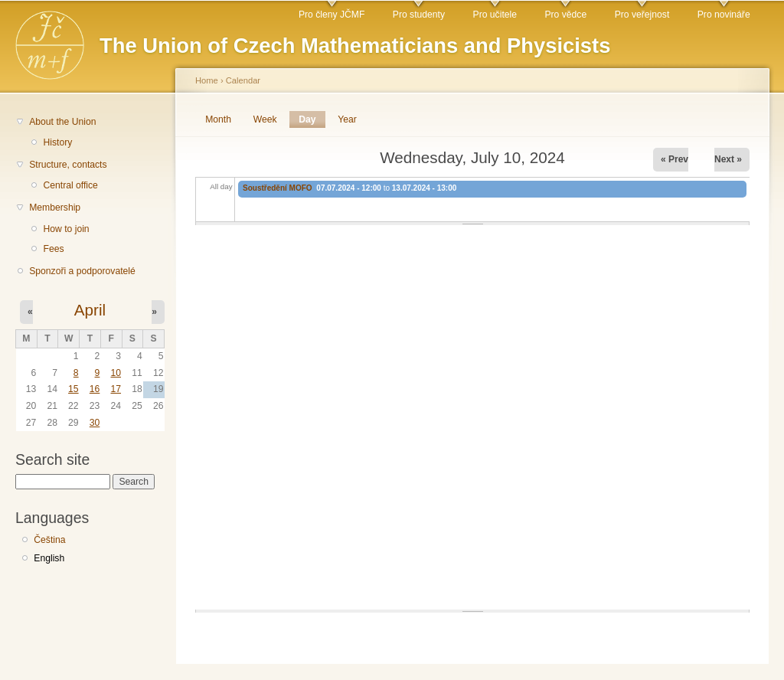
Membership (55, 208)
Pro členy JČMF (332, 15)
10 (116, 373)
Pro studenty (419, 15)
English (49, 558)
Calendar (243, 80)
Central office (70, 185)
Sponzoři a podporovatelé (82, 271)
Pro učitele (495, 15)
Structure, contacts (68, 165)
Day (312, 119)
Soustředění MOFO (278, 188)
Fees (53, 249)
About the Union (62, 122)
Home (207, 80)
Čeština (49, 540)
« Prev (675, 159)
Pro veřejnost (642, 15)
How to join (66, 229)
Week (265, 119)
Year (347, 119)
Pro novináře (724, 15)
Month (218, 119)
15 (73, 389)
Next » (728, 159)
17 (116, 389)
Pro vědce (565, 15)
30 (95, 423)
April (90, 310)
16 (95, 389)
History (57, 142)
